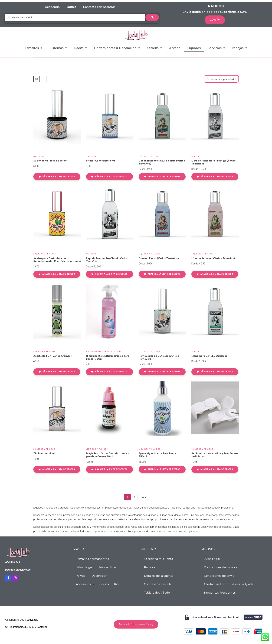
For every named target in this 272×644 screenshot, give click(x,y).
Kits (117, 584)
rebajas (240, 48)
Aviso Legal (212, 559)
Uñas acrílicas (107, 567)
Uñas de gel (84, 567)
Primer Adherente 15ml (100, 161)
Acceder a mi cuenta (158, 559)
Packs (81, 48)
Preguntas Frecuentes (220, 593)
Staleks (155, 48)
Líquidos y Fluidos (150, 156)
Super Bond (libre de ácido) (50, 161)
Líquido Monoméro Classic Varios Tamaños (107, 260)
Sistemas (58, 48)
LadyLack (32, 620)
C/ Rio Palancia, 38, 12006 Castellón (26, 627)
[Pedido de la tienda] (221, 79)
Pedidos (150, 567)
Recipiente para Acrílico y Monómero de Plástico (215, 455)
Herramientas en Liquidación (103, 352)
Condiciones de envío (219, 576)
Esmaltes (34, 48)
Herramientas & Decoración (117, 48)
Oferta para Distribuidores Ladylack (229, 584)
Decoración (99, 576)
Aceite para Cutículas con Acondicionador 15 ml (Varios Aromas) (57, 260)
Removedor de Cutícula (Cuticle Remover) (159, 357)
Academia (52, 7)
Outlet (71, 7)
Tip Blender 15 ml (44, 453)
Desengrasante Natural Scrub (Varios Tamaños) (162, 162)
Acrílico (196, 156)
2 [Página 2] (134, 497)
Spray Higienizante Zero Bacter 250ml (158, 455)
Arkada (175, 48)
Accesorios (85, 584)
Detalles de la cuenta (159, 576)
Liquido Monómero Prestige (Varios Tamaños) (214, 162)
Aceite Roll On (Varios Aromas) (53, 356)
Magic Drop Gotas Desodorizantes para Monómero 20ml (107, 455)
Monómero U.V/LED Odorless (209, 356)
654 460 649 (13, 562)
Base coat (39, 156)
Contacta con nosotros (99, 7)
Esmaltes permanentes (94, 559)
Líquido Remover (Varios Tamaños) (213, 258)
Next (145, 497)
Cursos (104, 584)
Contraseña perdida (158, 584)
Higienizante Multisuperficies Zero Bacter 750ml (108, 357)
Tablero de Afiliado (157, 593)
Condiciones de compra (221, 567)
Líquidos (194, 48)
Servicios (217, 48)
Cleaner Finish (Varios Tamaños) (159, 258)
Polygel (81, 576)
